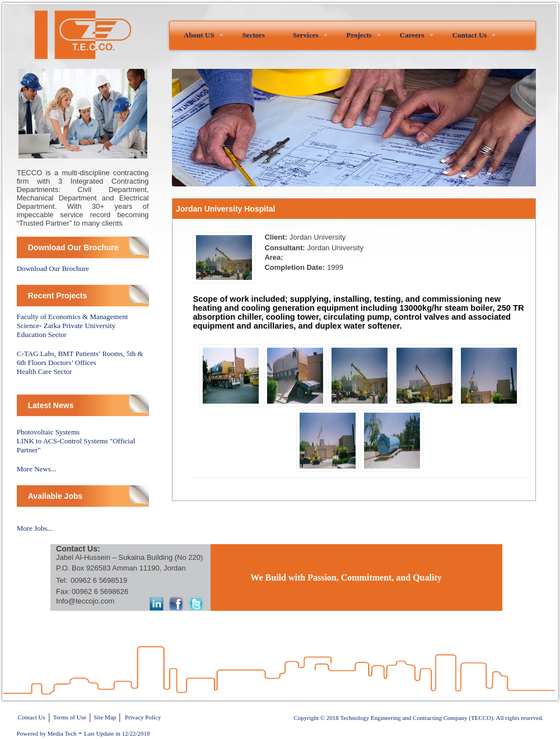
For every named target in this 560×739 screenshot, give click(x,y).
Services (305, 35)
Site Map (105, 717)
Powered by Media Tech (47, 733)
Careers (412, 35)
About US (199, 35)
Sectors (254, 35)
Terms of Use (70, 717)
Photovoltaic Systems (48, 432)
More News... (37, 469)
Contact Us (470, 35)
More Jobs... (35, 528)
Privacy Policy (143, 717)
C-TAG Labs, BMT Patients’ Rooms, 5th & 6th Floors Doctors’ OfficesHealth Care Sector (80, 363)
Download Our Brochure (53, 268)
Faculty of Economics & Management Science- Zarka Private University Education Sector (73, 326)
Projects (359, 35)
